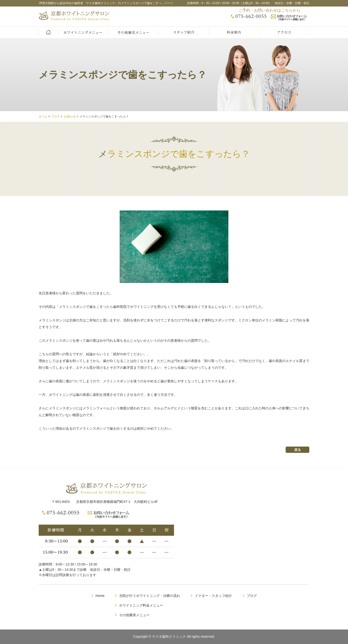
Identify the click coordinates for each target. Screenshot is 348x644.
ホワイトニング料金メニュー (141, 605)
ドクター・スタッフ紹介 (213, 596)
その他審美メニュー (134, 615)
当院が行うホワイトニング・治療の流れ (150, 596)
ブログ (56, 116)
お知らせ (70, 116)
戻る (297, 450)
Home (100, 596)
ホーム (43, 116)
